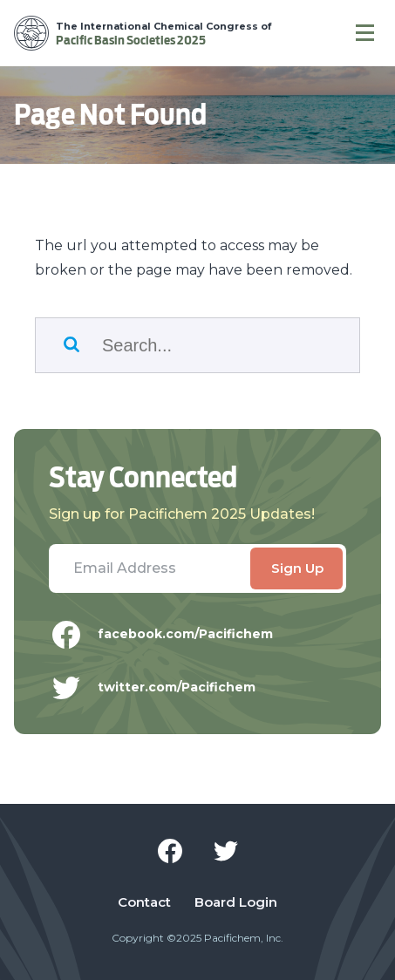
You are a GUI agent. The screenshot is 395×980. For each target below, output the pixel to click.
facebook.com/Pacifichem (174, 635)
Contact (144, 902)
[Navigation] (365, 33)
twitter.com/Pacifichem (165, 688)
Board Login (236, 902)
